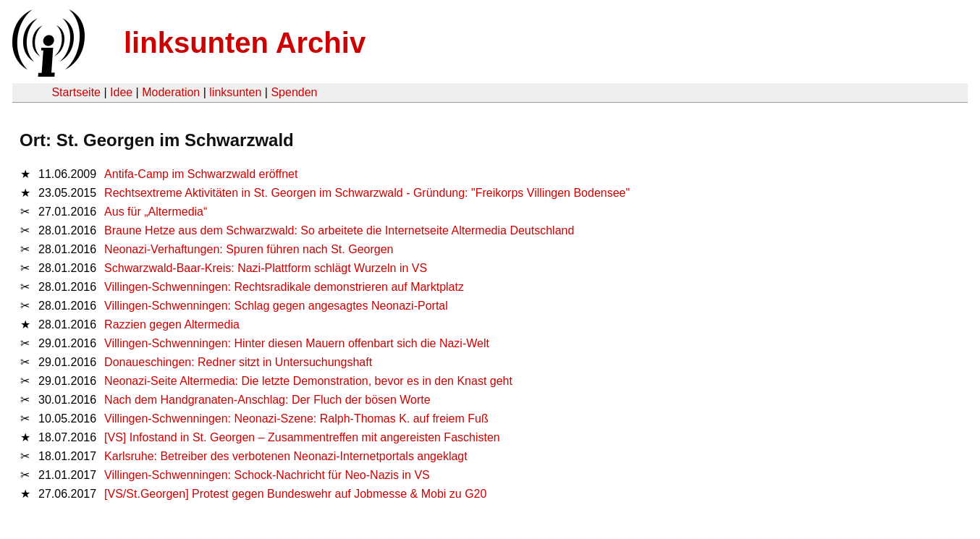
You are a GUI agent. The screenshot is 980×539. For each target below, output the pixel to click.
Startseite (76, 92)
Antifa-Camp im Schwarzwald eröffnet (201, 174)
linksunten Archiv (245, 43)
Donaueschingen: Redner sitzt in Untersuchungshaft (238, 362)
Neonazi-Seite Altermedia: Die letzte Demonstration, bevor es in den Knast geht (308, 381)
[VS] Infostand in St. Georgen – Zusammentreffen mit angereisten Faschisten (302, 437)
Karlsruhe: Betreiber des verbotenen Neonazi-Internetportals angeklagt (286, 456)
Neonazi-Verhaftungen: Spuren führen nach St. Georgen (249, 249)
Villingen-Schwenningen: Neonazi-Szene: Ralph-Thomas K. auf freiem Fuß (296, 419)
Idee (121, 92)
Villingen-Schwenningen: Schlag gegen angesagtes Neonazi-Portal (276, 306)
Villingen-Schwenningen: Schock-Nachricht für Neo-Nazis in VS (267, 475)
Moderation (171, 92)
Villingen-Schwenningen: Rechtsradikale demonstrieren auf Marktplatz (284, 287)
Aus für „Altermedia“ (156, 212)
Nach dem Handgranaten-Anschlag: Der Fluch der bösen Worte (267, 400)
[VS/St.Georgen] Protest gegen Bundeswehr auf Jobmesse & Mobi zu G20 (295, 494)
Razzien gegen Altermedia (172, 324)
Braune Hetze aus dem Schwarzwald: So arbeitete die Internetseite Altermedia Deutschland (339, 230)
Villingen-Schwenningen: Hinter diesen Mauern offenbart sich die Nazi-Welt (297, 343)
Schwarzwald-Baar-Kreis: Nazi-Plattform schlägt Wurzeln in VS (266, 268)
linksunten (235, 92)
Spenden (294, 92)
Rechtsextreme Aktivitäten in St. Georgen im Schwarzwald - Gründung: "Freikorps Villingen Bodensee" (367, 193)
